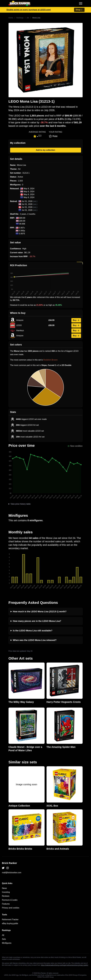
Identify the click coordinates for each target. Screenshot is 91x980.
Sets (4, 939)
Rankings (20, 18)
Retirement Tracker (10, 920)
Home (11, 18)
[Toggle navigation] (81, 3)
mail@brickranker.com (12, 873)
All (3, 935)
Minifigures (7, 943)
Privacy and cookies (11, 908)
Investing (6, 892)
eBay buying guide (10, 923)
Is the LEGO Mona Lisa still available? (33, 631)
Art (28, 18)
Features (6, 904)
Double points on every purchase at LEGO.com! (29, 10)
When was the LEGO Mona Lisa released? (35, 640)
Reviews (6, 896)
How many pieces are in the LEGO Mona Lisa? (37, 621)
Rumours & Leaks (10, 900)
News (4, 888)
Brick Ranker (9, 863)
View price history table (20, 504)
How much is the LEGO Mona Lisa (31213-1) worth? (40, 612)
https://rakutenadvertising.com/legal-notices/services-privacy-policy (65, 965)
